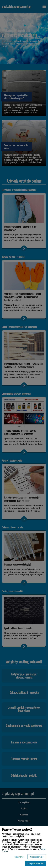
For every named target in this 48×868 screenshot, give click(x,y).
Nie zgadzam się (37, 857)
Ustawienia (19, 857)
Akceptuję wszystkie (35, 864)
